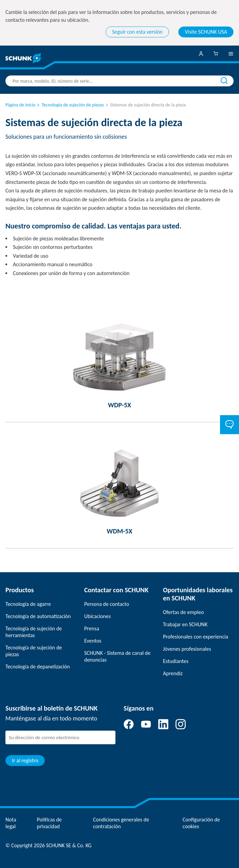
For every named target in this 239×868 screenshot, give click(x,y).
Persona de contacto (107, 604)
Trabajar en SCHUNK (185, 624)
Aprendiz (173, 673)
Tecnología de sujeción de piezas (70, 105)
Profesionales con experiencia (196, 637)
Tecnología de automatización (38, 616)
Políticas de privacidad (49, 823)
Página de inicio (20, 105)
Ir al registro (25, 760)
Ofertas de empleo (183, 612)
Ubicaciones (97, 616)
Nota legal (11, 823)
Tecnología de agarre (28, 604)
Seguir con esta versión (137, 32)
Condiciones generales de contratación (121, 823)
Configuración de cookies (201, 823)
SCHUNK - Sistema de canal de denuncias (117, 656)
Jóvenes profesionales (187, 649)
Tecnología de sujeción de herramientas (34, 632)
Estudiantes (176, 661)
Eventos (93, 641)
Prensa (92, 628)
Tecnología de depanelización (38, 667)
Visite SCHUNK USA (206, 32)
